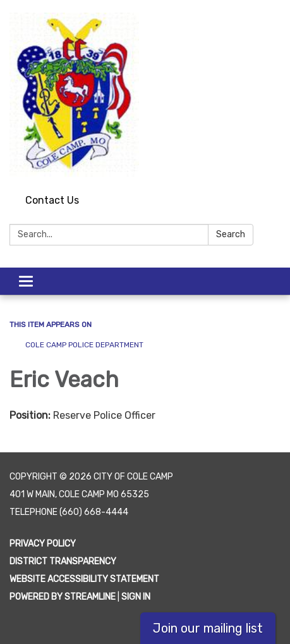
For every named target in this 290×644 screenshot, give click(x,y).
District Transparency (63, 561)
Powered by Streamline (63, 597)
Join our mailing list (208, 628)
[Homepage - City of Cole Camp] (145, 95)
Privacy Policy (43, 544)
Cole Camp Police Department (84, 345)
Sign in (136, 597)
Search (231, 234)
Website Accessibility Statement (84, 579)
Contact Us (52, 200)
